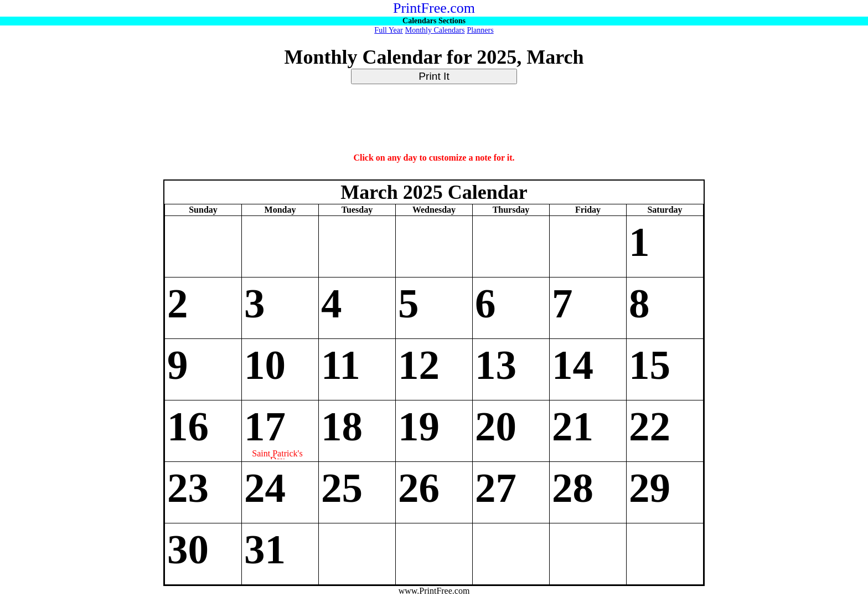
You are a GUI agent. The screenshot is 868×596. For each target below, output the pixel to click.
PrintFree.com (434, 8)
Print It (434, 76)
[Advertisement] (434, 119)
